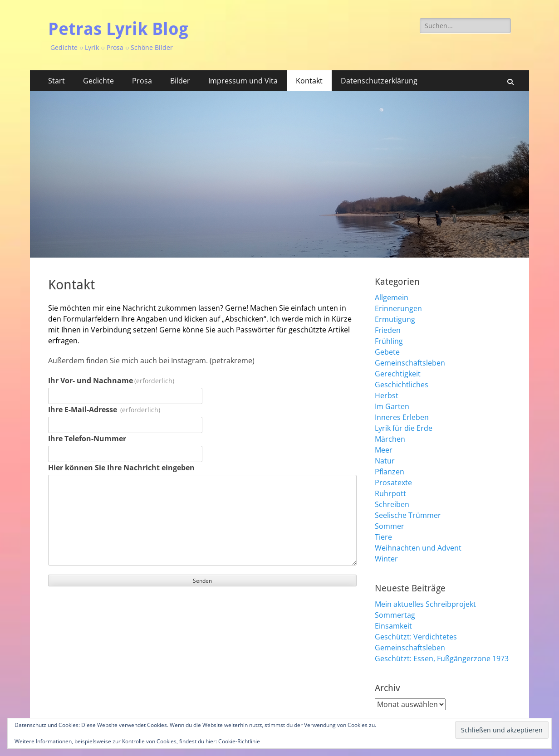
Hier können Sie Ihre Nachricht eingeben (121, 468)
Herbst (387, 395)
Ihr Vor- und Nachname (111, 380)
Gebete (387, 352)
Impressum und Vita (243, 81)
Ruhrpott (390, 493)
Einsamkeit (393, 626)
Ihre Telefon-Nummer (87, 439)
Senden (202, 581)
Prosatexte (393, 483)
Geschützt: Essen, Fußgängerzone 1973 (442, 658)
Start (56, 81)
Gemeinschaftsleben (410, 363)
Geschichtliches (402, 385)
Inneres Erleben (402, 417)
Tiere (383, 537)
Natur (385, 461)
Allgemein (392, 298)
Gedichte (98, 81)
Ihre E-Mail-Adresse (104, 410)
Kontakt (309, 81)
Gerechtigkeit (398, 374)
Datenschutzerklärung (379, 81)
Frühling (389, 341)
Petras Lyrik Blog (118, 29)
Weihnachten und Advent (418, 548)
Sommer (390, 526)
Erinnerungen (398, 308)
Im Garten (392, 406)
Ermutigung (395, 319)
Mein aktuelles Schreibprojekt (425, 604)
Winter (386, 559)
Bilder (180, 81)
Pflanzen (390, 472)
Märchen (390, 439)
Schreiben (392, 504)
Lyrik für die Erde (404, 428)
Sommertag (395, 615)
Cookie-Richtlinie (239, 741)
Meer (384, 450)
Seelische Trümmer (408, 515)
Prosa (142, 81)
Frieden (388, 330)
